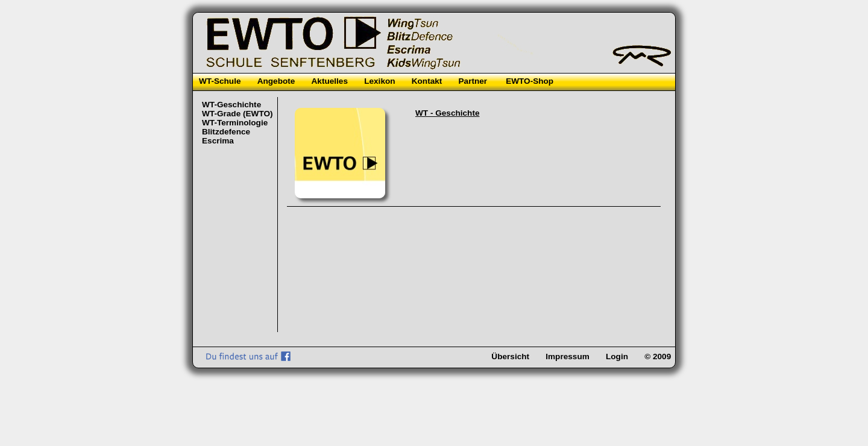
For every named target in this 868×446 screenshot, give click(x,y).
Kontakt (427, 81)
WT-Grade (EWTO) (237, 114)
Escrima (218, 141)
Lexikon (379, 81)
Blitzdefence (226, 132)
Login (617, 356)
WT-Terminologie (235, 123)
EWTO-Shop (530, 81)
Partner (473, 81)
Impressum (568, 356)
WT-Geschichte (231, 105)
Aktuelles (330, 81)
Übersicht (510, 356)
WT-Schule (220, 81)
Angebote (276, 81)
